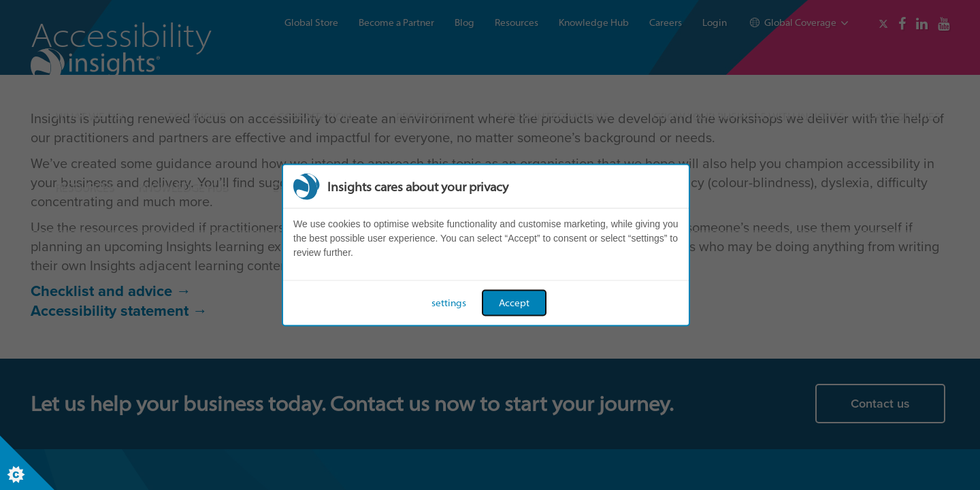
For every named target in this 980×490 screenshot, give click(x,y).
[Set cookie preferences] (27, 463)
